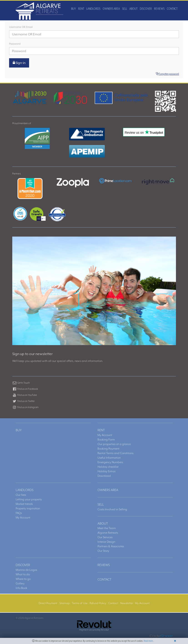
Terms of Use (80, 603)
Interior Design (106, 542)
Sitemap (65, 603)
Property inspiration (28, 508)
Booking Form (106, 440)
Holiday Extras (107, 471)
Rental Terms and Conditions (115, 453)
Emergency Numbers (110, 462)
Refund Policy (98, 603)
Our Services (105, 537)
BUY (19, 28)
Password (15, 44)
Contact (113, 603)
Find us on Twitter (24, 401)
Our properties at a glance (114, 444)
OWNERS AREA (57, 28)
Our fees (21, 495)
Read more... (149, 641)
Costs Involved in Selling (112, 509)
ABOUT (79, 28)
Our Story (103, 551)
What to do (23, 574)
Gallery (20, 583)
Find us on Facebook (25, 389)
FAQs (19, 513)
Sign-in (19, 63)
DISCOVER (91, 28)
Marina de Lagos (26, 570)
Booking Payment (108, 449)
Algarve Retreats (108, 533)
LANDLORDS (39, 28)
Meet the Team (107, 528)
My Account (105, 435)
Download (104, 476)
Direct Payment (48, 603)
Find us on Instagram (25, 407)
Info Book (21, 588)
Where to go (23, 579)
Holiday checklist (108, 467)
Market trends (24, 504)
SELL (70, 28)
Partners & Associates (111, 546)
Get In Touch (21, 383)
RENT (27, 28)
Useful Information (109, 458)
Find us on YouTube (25, 395)
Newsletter (127, 603)
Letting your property (29, 499)
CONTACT (118, 28)
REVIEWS (105, 28)
